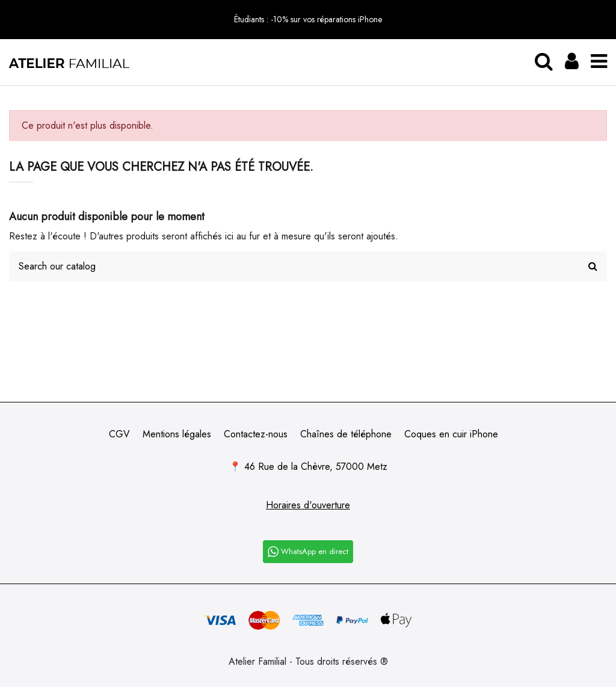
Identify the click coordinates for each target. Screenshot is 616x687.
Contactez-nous (256, 434)
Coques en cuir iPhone (451, 434)
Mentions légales (177, 434)
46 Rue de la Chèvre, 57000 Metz (316, 467)
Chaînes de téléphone (346, 434)
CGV (119, 434)
